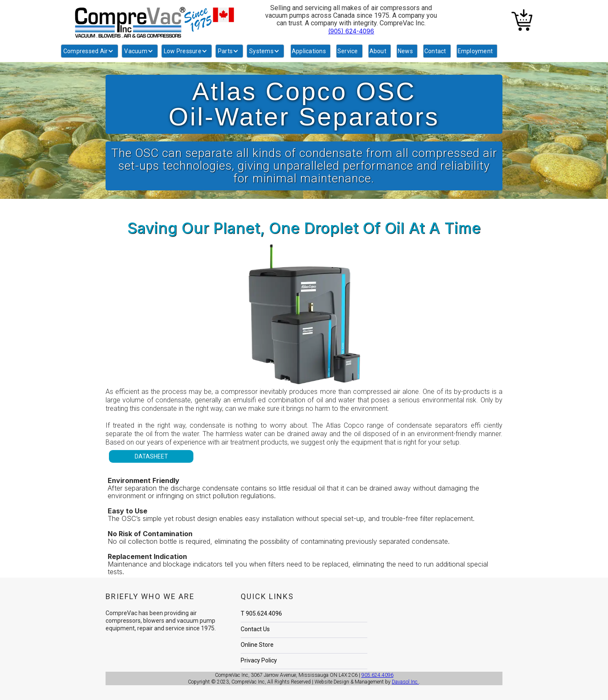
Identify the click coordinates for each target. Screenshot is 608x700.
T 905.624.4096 (261, 613)
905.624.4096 (377, 675)
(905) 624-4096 (351, 31)
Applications (309, 51)
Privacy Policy (259, 660)
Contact (435, 51)
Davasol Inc (405, 682)
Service (348, 51)
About (378, 51)
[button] (90, 51)
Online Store (257, 645)
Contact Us (255, 629)
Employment (475, 51)
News (405, 51)
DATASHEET (151, 456)
